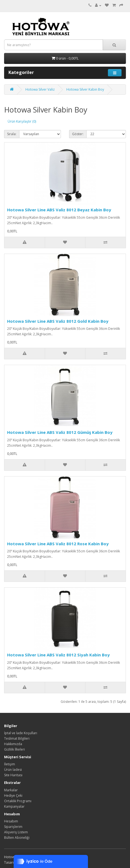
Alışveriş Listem (16, 832)
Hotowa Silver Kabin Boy (85, 89)
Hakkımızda (13, 744)
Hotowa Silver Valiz (40, 89)
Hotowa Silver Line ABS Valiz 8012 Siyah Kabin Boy (58, 655)
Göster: (78, 134)
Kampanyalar (14, 806)
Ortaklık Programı (18, 801)
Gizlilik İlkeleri (14, 749)
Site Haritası (13, 775)
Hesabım (11, 821)
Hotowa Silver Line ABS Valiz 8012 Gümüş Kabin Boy (60, 432)
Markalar (11, 790)
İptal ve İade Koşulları (21, 733)
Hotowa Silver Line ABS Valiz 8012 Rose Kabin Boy (58, 544)
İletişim (10, 764)
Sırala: (12, 134)
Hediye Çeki (13, 796)
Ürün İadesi (13, 770)
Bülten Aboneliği (17, 838)
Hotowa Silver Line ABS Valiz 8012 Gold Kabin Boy (58, 321)
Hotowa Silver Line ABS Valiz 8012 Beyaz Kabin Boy (59, 210)
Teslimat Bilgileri (17, 738)
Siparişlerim (13, 827)
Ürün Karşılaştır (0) (22, 121)
